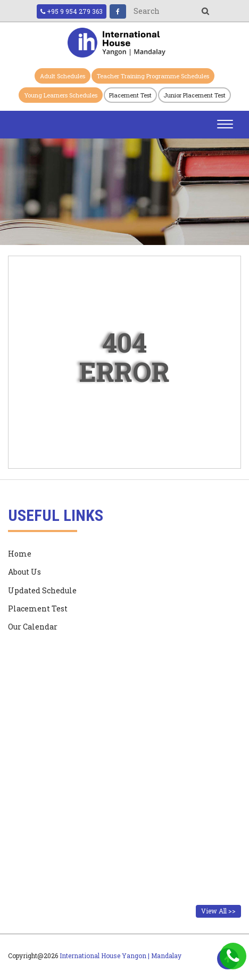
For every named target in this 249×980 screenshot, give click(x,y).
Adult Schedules (63, 76)
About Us (24, 572)
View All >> (218, 911)
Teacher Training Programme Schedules (153, 76)
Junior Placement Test (194, 95)
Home (20, 554)
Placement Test (130, 95)
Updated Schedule (42, 590)
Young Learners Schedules (61, 95)
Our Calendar (33, 627)
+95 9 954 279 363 (72, 11)
